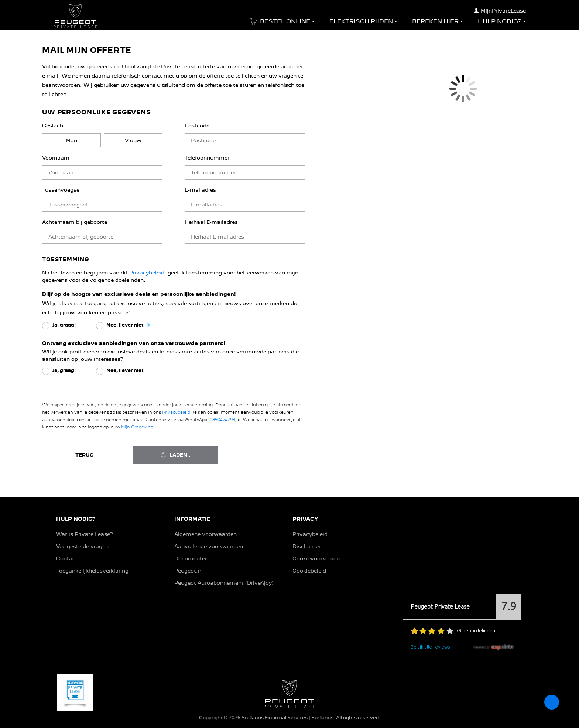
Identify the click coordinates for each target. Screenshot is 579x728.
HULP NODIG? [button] (76, 519)
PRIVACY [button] (305, 519)
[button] (281, 24)
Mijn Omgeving (137, 427)
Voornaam (56, 158)
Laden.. (175, 455)
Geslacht (54, 126)
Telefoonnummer (207, 158)
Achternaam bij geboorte (75, 222)
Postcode (197, 126)
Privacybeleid (147, 273)
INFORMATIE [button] (192, 519)
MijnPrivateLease (500, 11)
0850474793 (222, 420)
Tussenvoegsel (61, 190)
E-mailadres (200, 190)
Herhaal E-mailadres (211, 222)
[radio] (71, 140)
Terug (85, 455)
